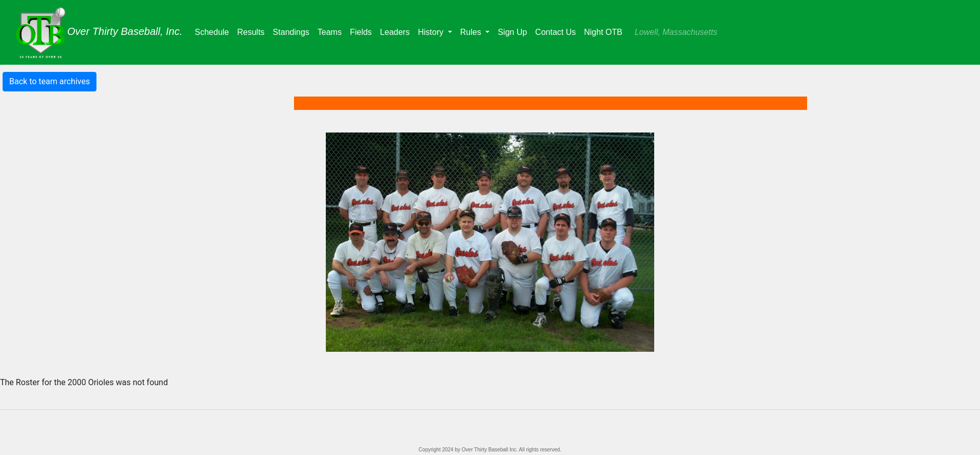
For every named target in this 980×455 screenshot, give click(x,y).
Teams (332, 31)
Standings (293, 31)
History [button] (432, 32)
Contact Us (555, 32)
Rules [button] (472, 32)
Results (253, 31)
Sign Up (512, 32)
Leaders (397, 31)
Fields (363, 31)
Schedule (214, 31)
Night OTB (603, 32)
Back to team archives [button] (50, 81)
